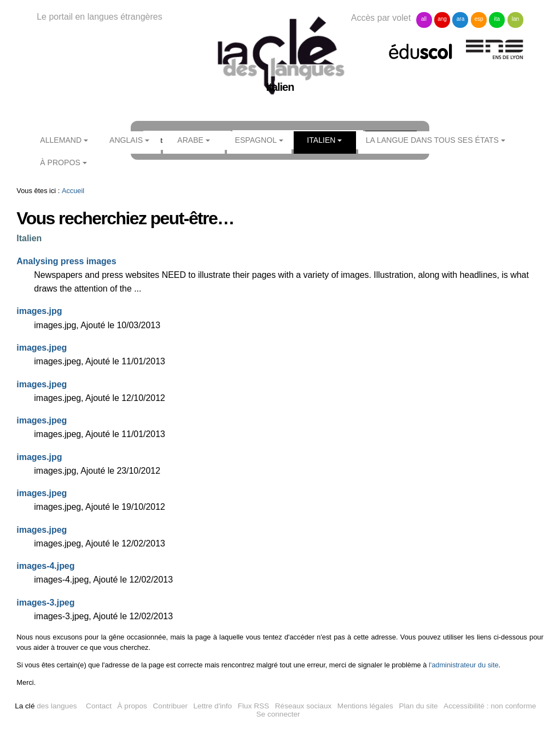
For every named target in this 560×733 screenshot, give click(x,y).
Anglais (126, 140)
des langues (46, 706)
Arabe (190, 140)
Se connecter (278, 714)
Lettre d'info (213, 706)
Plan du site (418, 706)
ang (442, 19)
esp (479, 19)
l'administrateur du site (464, 665)
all (424, 19)
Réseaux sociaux (304, 706)
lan (515, 19)
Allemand (61, 140)
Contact (99, 706)
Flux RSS (253, 706)
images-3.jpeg (45, 603)
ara (460, 19)
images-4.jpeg (45, 566)
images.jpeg (42, 348)
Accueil (73, 191)
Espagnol (256, 140)
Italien (321, 140)
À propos (60, 162)
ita (497, 19)
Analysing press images (66, 261)
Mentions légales (365, 706)
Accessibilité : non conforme (490, 706)
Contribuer (170, 706)
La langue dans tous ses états (432, 140)
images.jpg (39, 311)
